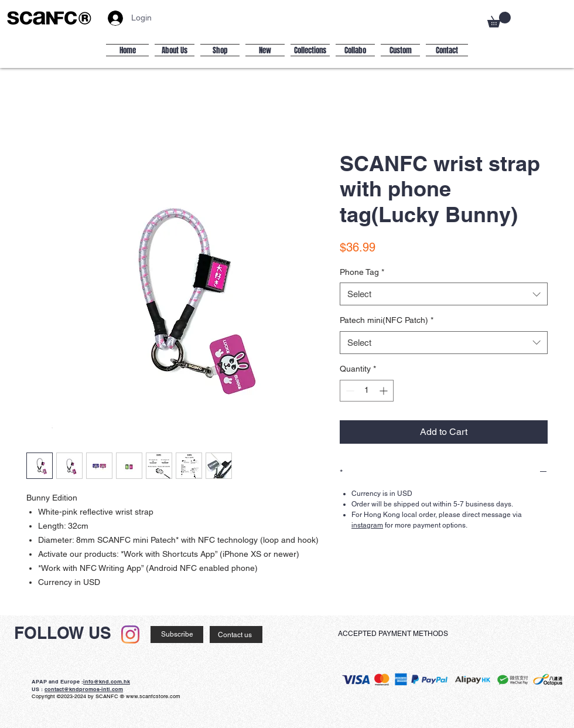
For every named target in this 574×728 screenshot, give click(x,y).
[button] (499, 20)
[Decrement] (349, 391)
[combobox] (444, 294)
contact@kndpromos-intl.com (84, 689)
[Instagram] (130, 635)
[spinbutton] (367, 391)
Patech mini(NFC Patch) (387, 320)
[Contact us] (236, 635)
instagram (367, 525)
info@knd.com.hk (107, 681)
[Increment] (385, 391)
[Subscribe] (177, 635)
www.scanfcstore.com (153, 696)
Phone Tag (362, 272)
